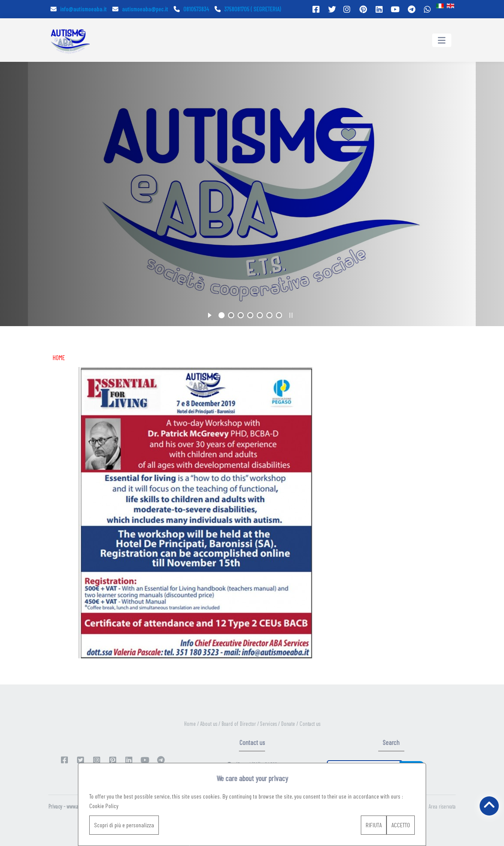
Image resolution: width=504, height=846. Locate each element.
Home (191, 724)
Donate (289, 724)
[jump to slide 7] (279, 315)
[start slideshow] (210, 314)
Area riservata (442, 806)
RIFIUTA (374, 825)
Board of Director (239, 724)
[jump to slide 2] (231, 315)
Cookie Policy (104, 806)
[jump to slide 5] (260, 315)
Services (269, 724)
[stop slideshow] (291, 314)
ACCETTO (401, 825)
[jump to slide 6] (269, 315)
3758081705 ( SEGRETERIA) (248, 9)
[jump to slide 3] (241, 315)
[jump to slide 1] (222, 315)
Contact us (310, 724)
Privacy (55, 806)
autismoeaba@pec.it (140, 9)
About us (209, 724)
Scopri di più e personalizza (124, 825)
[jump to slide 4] (250, 315)
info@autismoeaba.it (79, 9)
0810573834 (191, 9)
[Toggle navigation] (442, 40)
